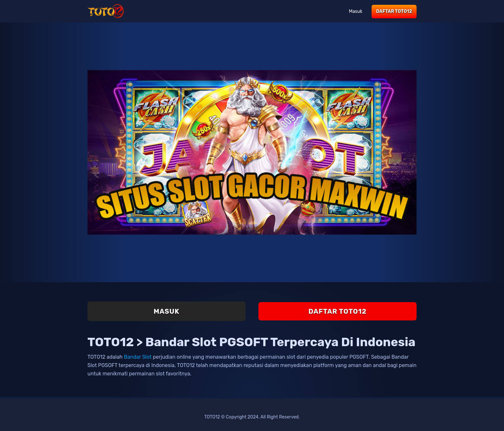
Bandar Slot (138, 357)
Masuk (356, 11)
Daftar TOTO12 (394, 11)
